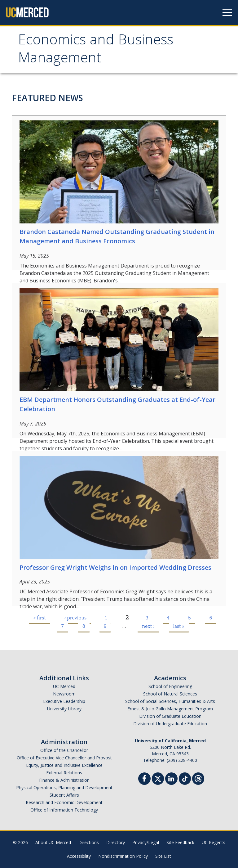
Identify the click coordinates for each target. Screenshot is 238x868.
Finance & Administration (64, 780)
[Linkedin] (171, 779)
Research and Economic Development (64, 802)
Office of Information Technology (64, 810)
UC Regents (214, 842)
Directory (116, 842)
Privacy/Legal (146, 842)
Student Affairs (64, 795)
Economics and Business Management (96, 50)
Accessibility (79, 856)
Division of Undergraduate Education (170, 724)
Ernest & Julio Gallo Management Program (170, 709)
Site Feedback (180, 842)
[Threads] (198, 778)
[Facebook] (144, 779)
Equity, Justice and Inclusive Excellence (64, 765)
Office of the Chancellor (64, 750)
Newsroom (64, 694)
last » (179, 626)
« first (40, 618)
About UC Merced (53, 842)
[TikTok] (185, 778)
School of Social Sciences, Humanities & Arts (170, 701)
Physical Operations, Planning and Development (64, 787)
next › (148, 626)
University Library (64, 709)
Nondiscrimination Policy (123, 856)
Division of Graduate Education (170, 716)
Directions (89, 842)
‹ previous (76, 618)
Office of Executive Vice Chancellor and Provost (64, 758)
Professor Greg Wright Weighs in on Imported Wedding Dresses (115, 567)
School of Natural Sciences (170, 694)
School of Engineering (170, 686)
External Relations (64, 773)
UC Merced (64, 686)
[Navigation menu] (227, 12)
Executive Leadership (64, 701)
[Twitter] (158, 778)
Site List (163, 856)
